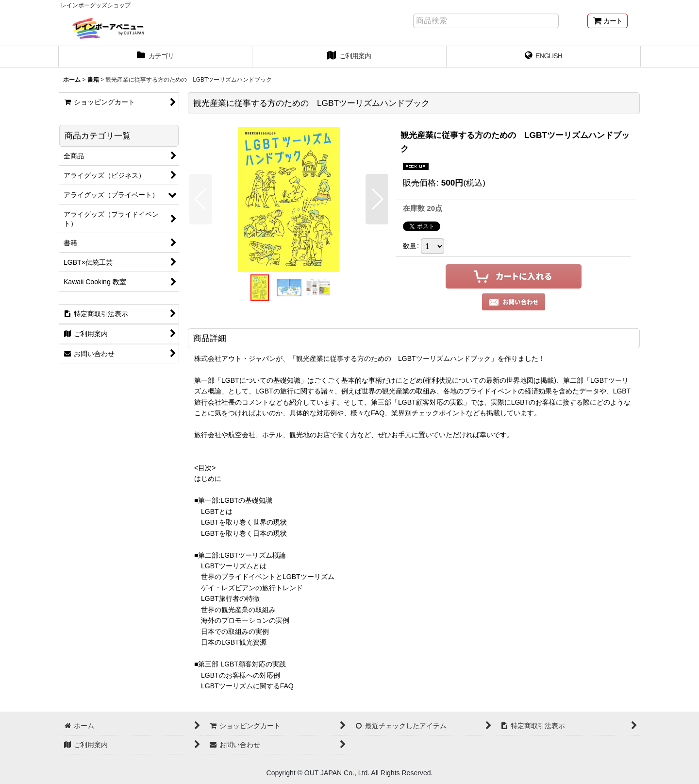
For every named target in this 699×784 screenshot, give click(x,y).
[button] (201, 199)
